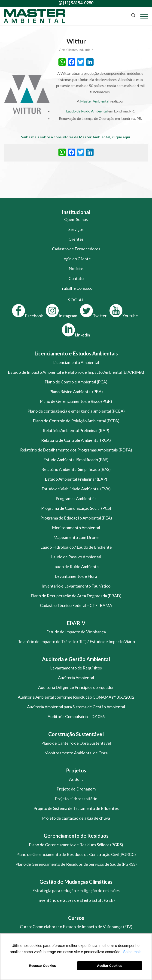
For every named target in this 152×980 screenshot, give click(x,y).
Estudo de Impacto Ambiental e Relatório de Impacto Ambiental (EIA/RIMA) (76, 372)
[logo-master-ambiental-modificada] (61, 16)
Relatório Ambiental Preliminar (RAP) (76, 430)
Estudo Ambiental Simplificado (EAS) (76, 460)
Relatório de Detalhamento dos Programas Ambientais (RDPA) (76, 450)
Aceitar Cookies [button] (110, 966)
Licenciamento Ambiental (76, 362)
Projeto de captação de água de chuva (76, 818)
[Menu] (142, 16)
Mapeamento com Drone (76, 537)
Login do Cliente (76, 259)
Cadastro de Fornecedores (76, 249)
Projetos (76, 770)
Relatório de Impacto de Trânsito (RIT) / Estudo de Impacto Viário (76, 641)
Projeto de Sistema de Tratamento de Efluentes (76, 808)
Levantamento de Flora (76, 576)
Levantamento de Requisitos (76, 668)
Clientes (72, 50)
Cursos (76, 918)
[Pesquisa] (131, 16)
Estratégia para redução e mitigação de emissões (76, 890)
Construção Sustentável (76, 734)
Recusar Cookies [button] (42, 966)
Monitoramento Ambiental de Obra (76, 753)
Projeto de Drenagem (76, 789)
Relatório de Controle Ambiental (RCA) (76, 440)
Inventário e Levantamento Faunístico (76, 586)
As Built (76, 779)
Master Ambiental (95, 101)
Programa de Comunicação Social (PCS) (76, 508)
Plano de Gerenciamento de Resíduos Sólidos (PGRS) (76, 845)
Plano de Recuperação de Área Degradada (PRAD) (76, 596)
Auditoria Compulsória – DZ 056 (76, 716)
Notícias (76, 268)
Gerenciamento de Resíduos (76, 836)
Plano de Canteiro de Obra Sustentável (76, 743)
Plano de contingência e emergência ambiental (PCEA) (76, 411)
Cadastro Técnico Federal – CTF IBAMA (76, 605)
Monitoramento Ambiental (76, 528)
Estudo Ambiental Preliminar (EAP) (76, 479)
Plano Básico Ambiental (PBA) (76, 392)
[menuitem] (131, 16)
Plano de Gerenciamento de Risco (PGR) (76, 401)
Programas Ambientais (76, 498)
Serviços (76, 229)
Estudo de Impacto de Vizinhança (76, 632)
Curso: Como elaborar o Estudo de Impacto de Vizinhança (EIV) (76, 927)
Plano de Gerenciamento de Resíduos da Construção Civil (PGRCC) (76, 854)
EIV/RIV (76, 623)
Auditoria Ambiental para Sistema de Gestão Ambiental (76, 707)
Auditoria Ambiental (76, 678)
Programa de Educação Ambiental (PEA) (76, 518)
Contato (76, 278)
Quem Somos (76, 219)
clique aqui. (121, 137)
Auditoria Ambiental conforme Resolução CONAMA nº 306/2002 (76, 697)
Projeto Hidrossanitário (76, 799)
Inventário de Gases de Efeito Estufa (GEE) (76, 900)
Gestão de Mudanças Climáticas (76, 882)
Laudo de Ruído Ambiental (87, 111)
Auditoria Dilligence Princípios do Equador (76, 687)
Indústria (85, 50)
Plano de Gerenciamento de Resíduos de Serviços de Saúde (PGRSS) (76, 864)
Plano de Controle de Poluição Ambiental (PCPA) (76, 421)
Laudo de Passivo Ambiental (76, 557)
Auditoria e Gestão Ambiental (76, 659)
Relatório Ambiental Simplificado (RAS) (76, 469)
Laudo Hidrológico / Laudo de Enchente (76, 547)
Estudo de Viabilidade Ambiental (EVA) (76, 489)
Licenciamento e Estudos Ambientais (76, 353)
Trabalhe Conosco (76, 288)
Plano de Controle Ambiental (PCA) (76, 382)
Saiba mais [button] (132, 952)
